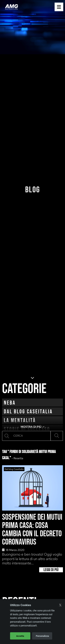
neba (10, 403)
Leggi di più (51, 570)
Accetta (20, 636)
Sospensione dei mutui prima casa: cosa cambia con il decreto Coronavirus (32, 530)
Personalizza (42, 636)
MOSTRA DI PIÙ (32, 427)
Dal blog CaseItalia (28, 412)
